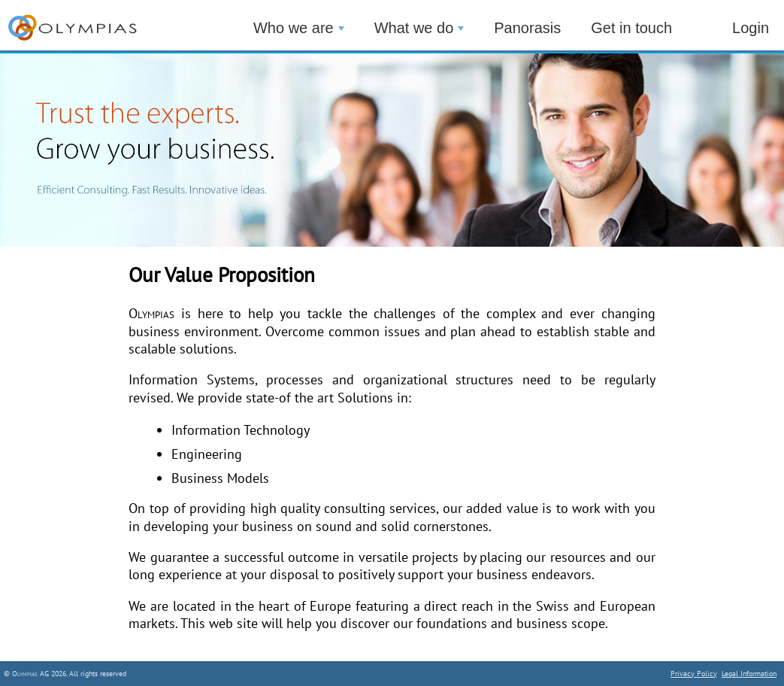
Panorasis (527, 28)
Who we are (299, 28)
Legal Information (749, 674)
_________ (90, 31)
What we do (419, 28)
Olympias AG (30, 674)
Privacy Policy (694, 674)
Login (751, 28)
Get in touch (631, 28)
